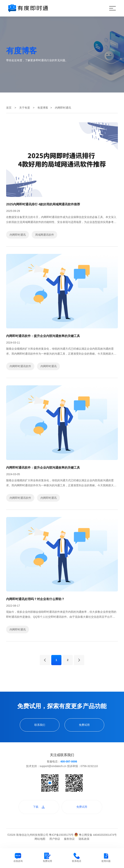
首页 (9, 108)
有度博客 (43, 108)
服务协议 (69, 839)
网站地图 (40, 839)
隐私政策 (84, 839)
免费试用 (84, 725)
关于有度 (25, 108)
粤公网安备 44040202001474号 (95, 835)
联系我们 (40, 725)
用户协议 (55, 839)
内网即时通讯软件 (20, 366)
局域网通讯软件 (45, 235)
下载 (39, 807)
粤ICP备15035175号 (62, 835)
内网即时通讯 (18, 235)
